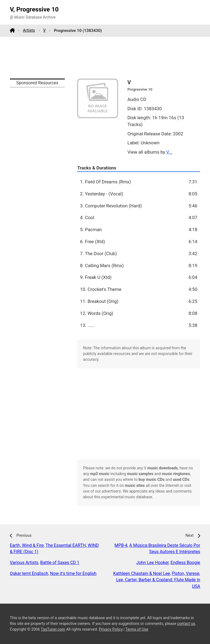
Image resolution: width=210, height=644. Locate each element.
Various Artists (24, 563)
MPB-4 (121, 545)
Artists (29, 30)
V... (169, 152)
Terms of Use (137, 629)
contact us (186, 624)
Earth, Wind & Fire (27, 545)
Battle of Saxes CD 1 (60, 563)
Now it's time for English (73, 573)
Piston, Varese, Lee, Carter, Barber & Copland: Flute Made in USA (158, 580)
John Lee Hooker (152, 563)
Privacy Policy (111, 629)
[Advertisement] (105, 58)
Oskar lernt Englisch (29, 573)
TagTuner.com (53, 629)
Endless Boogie (185, 563)
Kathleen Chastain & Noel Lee (142, 573)
